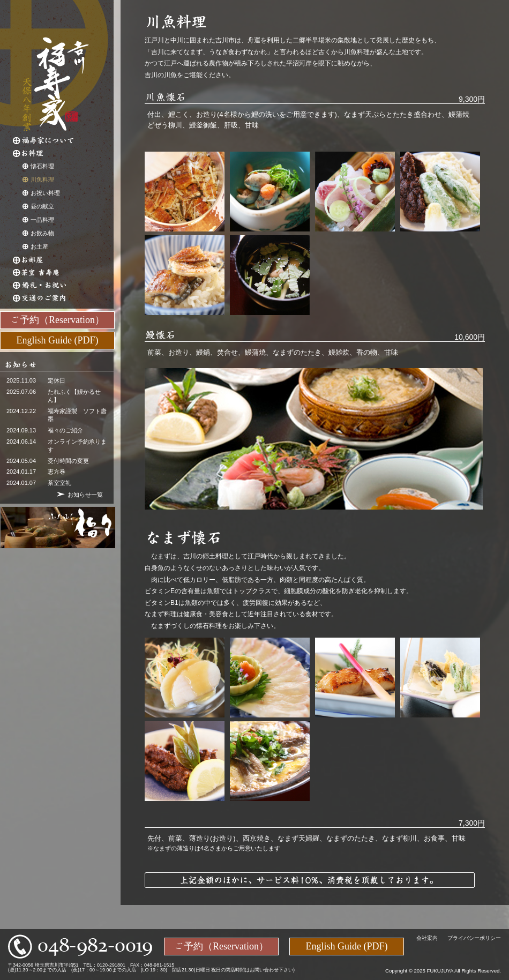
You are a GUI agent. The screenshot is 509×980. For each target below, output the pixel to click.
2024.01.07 (21, 483)
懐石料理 (42, 166)
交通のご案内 (63, 298)
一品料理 (42, 220)
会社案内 (427, 938)
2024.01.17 (21, 472)
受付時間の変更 (68, 461)
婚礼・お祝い (63, 286)
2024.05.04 (21, 461)
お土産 (39, 246)
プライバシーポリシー (474, 938)
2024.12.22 (21, 411)
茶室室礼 (59, 483)
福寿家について (63, 140)
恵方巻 (57, 472)
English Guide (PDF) (58, 340)
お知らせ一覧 (85, 495)
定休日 (57, 380)
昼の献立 (42, 206)
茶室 (63, 273)
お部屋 (63, 260)
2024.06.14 (21, 442)
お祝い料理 (45, 193)
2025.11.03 (21, 380)
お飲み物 (42, 233)
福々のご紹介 (65, 430)
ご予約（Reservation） (57, 319)
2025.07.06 (21, 392)
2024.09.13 (21, 430)
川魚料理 (42, 179)
